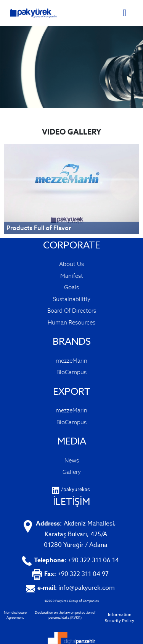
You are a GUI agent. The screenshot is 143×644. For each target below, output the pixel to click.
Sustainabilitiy (72, 299)
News (72, 460)
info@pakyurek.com (76, 588)
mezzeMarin (71, 361)
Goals (71, 287)
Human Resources (71, 322)
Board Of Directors (72, 311)
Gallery (72, 472)
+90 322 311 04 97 (76, 574)
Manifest (72, 276)
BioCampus (71, 372)
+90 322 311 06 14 (76, 560)
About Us (71, 264)
